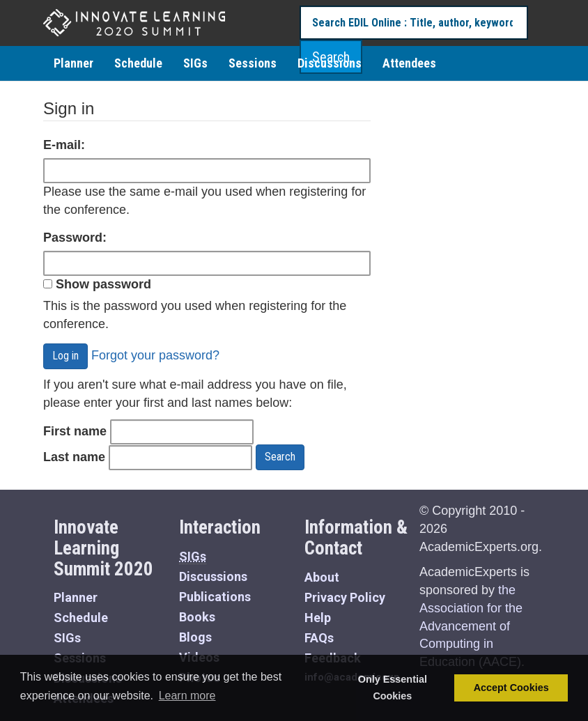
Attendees (409, 63)
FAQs (319, 638)
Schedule (138, 63)
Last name (74, 457)
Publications (215, 597)
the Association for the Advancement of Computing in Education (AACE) (471, 626)
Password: (75, 238)
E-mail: (64, 145)
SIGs (195, 63)
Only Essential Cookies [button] (393, 688)
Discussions (330, 63)
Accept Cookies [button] (511, 688)
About (322, 577)
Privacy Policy (345, 597)
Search (280, 457)
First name (75, 431)
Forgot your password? (155, 355)
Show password (97, 284)
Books (197, 617)
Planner (73, 63)
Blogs (195, 637)
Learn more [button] (187, 696)
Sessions (253, 63)
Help (318, 618)
